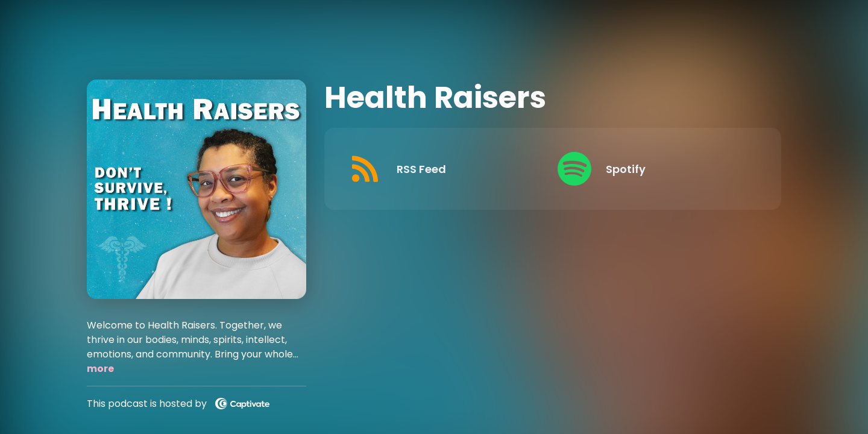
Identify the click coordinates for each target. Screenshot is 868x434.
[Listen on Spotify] (653, 169)
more (100, 369)
